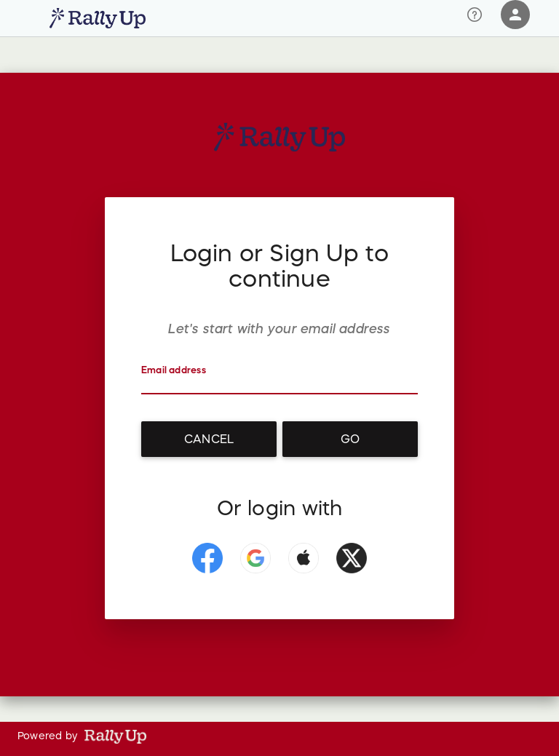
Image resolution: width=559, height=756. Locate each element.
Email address (174, 370)
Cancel (209, 439)
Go (350, 439)
